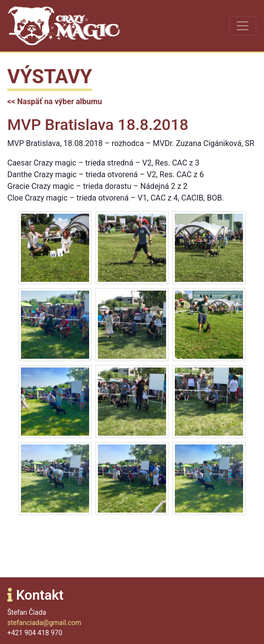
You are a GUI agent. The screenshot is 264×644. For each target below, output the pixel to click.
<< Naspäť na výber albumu (55, 101)
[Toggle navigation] (243, 26)
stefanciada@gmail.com (44, 623)
